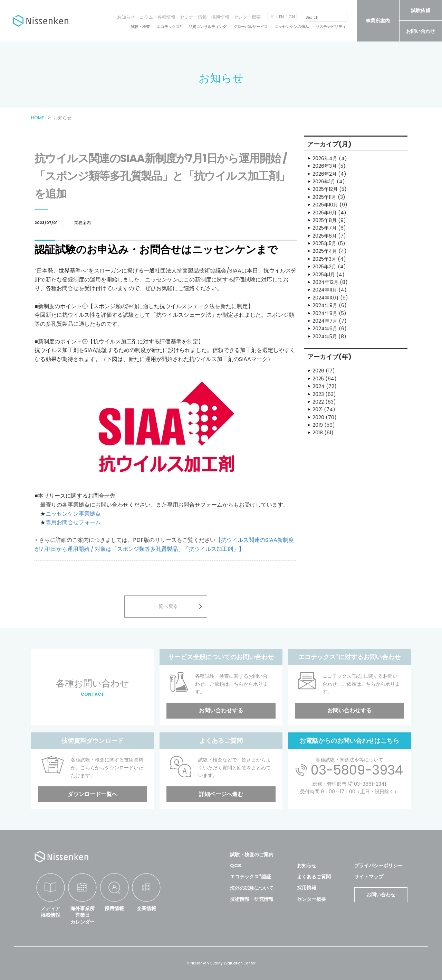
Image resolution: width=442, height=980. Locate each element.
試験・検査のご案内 (252, 854)
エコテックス (169, 27)
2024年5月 (325, 336)
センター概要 (247, 17)
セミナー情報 (193, 17)
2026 (318, 371)
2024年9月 (325, 305)
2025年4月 (325, 251)
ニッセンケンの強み (292, 27)
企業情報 (146, 908)
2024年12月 (325, 282)
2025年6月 (325, 236)
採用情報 (220, 17)
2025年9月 (325, 213)
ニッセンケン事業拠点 (73, 514)
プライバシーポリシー (378, 866)
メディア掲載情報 (50, 912)
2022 (318, 402)
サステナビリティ (331, 27)
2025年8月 (325, 220)
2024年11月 (325, 290)
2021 (318, 409)
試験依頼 (421, 10)
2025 (318, 379)
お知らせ (126, 17)
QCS (236, 866)
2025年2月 (324, 267)
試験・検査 (140, 27)
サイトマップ (369, 877)
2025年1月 (324, 275)
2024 (319, 386)
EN (281, 17)
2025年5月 (324, 243)
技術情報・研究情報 (252, 899)
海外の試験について (252, 888)
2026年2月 (325, 174)
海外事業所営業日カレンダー (83, 915)
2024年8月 (325, 313)
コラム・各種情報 (157, 17)
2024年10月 (326, 298)
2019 (318, 425)
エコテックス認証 (251, 877)
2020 (318, 417)
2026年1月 (324, 182)
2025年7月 (325, 228)
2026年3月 (325, 166)
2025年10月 (325, 205)
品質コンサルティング (208, 27)
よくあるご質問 (314, 877)
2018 (318, 433)
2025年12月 (325, 189)
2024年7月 (325, 321)
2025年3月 (324, 259)
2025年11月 (324, 197)
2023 (318, 394)
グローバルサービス (251, 27)
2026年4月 (325, 158)
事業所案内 (378, 21)
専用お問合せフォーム (73, 522)
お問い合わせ (421, 31)
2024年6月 (325, 329)
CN (292, 17)
